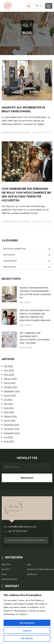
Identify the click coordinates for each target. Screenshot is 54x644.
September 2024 (12, 391)
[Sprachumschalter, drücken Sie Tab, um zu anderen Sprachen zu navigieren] (38, 6)
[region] (27, 617)
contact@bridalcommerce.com (20, 527)
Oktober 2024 (11, 387)
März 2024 (9, 412)
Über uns (6, 565)
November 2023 (12, 429)
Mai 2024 (8, 404)
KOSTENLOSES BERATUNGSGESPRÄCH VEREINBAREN (26, 540)
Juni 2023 (8, 437)
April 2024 (9, 408)
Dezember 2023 (12, 425)
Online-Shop (27, 261)
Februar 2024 (10, 416)
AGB (29, 565)
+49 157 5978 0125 (15, 531)
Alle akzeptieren (27, 623)
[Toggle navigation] (49, 6)
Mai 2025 (8, 366)
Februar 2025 (10, 379)
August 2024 (10, 395)
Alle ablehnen (27, 638)
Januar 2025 (10, 383)
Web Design (27, 267)
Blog (4, 574)
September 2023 (12, 433)
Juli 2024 (8, 400)
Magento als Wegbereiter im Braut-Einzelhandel (23, 109)
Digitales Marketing (27, 249)
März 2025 (9, 375)
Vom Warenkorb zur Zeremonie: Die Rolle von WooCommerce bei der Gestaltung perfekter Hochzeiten (26, 195)
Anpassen (27, 631)
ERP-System (27, 255)
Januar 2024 (10, 420)
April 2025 (9, 370)
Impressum (32, 574)
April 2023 (9, 441)
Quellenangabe (9, 579)
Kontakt (6, 569)
